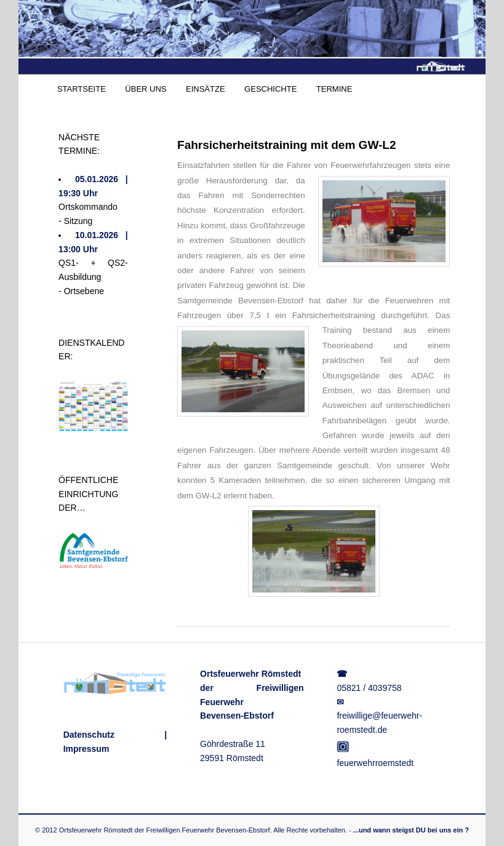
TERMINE (334, 89)
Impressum (86, 749)
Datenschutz (89, 735)
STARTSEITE (82, 89)
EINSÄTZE (206, 89)
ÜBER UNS (146, 89)
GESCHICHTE (270, 89)
